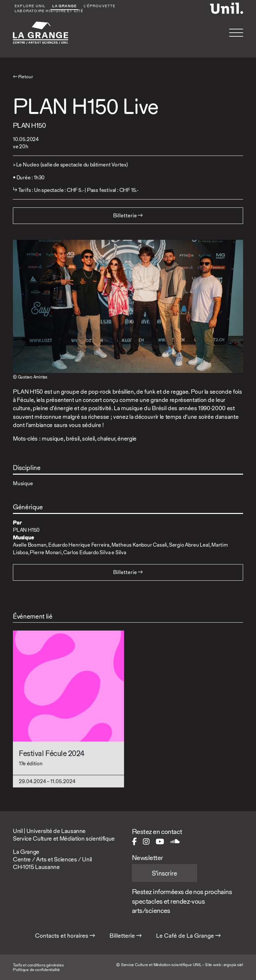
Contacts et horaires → (65, 936)
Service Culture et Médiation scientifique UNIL (161, 965)
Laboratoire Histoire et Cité (49, 11)
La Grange (64, 6)
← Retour (23, 76)
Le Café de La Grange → (189, 936)
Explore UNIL (30, 6)
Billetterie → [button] (128, 216)
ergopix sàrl (233, 965)
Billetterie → (126, 936)
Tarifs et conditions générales (38, 965)
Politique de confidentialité (36, 970)
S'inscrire (165, 873)
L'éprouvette (100, 6)
